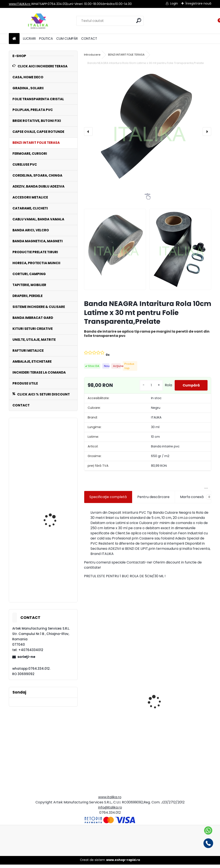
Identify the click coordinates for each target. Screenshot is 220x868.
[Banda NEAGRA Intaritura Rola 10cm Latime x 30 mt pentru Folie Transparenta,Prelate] (148, 131)
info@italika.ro (110, 811)
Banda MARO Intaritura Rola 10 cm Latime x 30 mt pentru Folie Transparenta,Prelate (54, 577)
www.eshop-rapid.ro (123, 863)
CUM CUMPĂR (67, 39)
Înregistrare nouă (198, 3)
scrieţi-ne (26, 657)
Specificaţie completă (108, 500)
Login (174, 3)
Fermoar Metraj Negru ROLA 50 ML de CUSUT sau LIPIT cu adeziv (53, 455)
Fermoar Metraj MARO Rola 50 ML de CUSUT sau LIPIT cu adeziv (53, 504)
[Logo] (38, 21)
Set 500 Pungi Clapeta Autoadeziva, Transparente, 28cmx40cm (110, 742)
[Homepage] (14, 39)
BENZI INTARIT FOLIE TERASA (126, 55)
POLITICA (46, 39)
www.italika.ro (110, 801)
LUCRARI (29, 39)
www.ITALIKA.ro (20, 4)
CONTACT (89, 39)
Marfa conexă (196, 500)
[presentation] (88, 132)
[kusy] (150, 387)
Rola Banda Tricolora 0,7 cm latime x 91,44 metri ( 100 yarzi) (178, 739)
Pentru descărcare (153, 500)
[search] (139, 20)
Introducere (92, 55)
